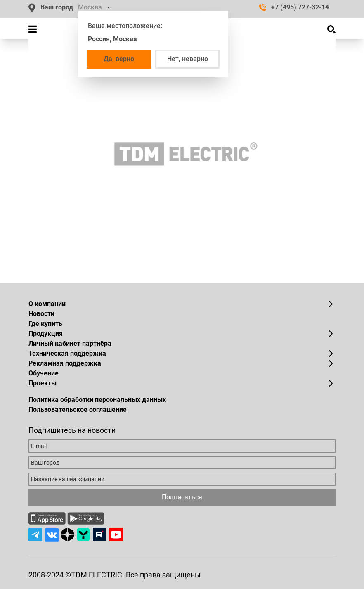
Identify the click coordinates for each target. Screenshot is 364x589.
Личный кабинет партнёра (70, 343)
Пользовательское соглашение (78, 410)
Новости (41, 314)
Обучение (44, 373)
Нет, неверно (188, 59)
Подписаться (182, 497)
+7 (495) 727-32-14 (294, 7)
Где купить (45, 324)
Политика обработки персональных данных (97, 400)
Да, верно (119, 59)
